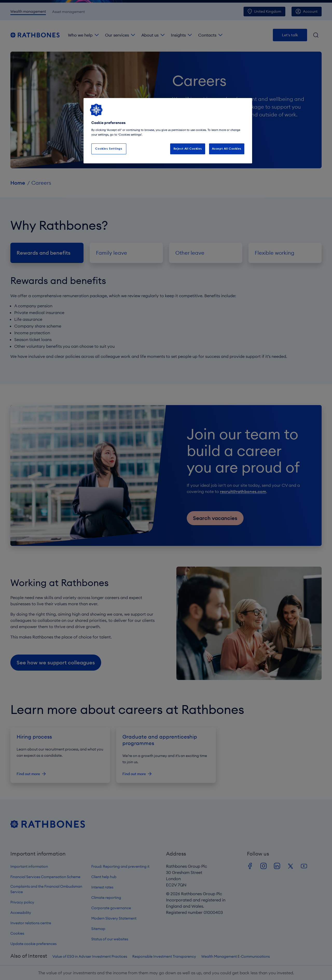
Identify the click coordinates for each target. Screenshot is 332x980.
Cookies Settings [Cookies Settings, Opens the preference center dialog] (109, 149)
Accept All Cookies (227, 149)
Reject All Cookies (188, 149)
